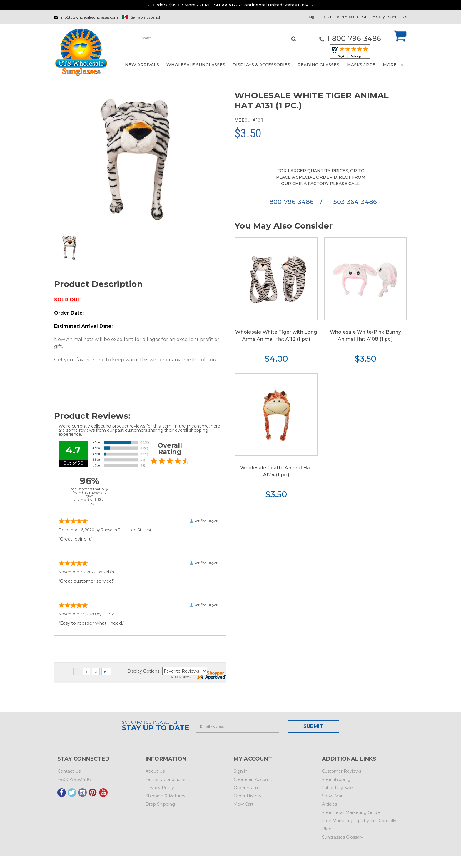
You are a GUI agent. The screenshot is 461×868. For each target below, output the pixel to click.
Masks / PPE (361, 65)
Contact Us (397, 17)
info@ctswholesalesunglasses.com (89, 17)
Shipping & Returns (165, 796)
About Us (155, 771)
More (393, 65)
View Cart (244, 804)
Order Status (247, 788)
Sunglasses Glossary (343, 837)
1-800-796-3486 (290, 202)
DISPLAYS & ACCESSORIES (261, 65)
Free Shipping (336, 779)
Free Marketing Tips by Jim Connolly (359, 821)
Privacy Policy (160, 788)
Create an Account (343, 17)
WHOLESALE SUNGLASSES (196, 65)
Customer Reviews (341, 771)
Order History (373, 17)
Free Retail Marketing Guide (351, 812)
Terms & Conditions (165, 779)
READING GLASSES (318, 65)
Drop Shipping (160, 804)
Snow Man (333, 796)
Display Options (143, 671)
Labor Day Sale (337, 788)
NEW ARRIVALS (142, 65)
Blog (327, 829)
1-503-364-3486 (353, 202)
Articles (329, 804)
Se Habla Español (145, 17)
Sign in (315, 17)
